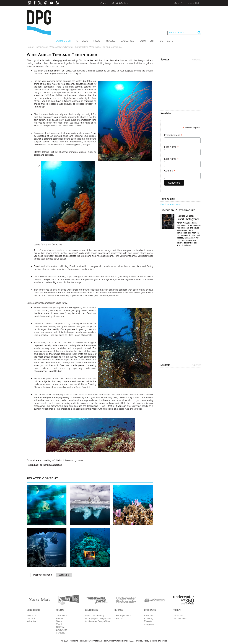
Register (193, 3)
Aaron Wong (185, 216)
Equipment (147, 41)
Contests (166, 41)
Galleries (127, 41)
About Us (32, 615)
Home (30, 47)
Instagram (149, 624)
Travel (111, 41)
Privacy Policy (143, 641)
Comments (64, 575)
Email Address (173, 135)
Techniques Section (52, 465)
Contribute (178, 615)
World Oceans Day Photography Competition (98, 617)
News (97, 41)
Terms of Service (159, 641)
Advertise (197, 60)
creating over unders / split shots (65, 367)
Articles (82, 41)
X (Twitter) (148, 618)
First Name (171, 147)
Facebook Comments (43, 575)
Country (170, 171)
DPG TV (119, 618)
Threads (148, 621)
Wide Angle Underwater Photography (68, 47)
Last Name (171, 159)
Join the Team (180, 618)
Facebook (149, 615)
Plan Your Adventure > (170, 204)
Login (178, 3)
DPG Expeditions (123, 615)
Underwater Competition (98, 621)
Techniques (62, 41)
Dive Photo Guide (114, 3)
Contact (31, 618)
